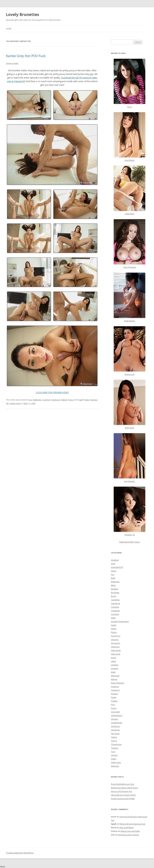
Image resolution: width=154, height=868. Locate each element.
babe (87, 400)
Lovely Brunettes (23, 14)
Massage (115, 676)
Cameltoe (115, 600)
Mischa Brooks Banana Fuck (132, 824)
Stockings (115, 730)
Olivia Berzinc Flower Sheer (123, 795)
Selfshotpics (117, 715)
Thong (114, 741)
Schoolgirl (115, 712)
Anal (113, 564)
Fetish (114, 629)
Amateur (115, 560)
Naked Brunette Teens (130, 542)
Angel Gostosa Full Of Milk (123, 799)
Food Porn (116, 636)
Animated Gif (117, 567)
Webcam (115, 766)
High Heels (116, 650)
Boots (114, 596)
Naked (64, 400)
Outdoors (115, 690)
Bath (113, 578)
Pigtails (114, 701)
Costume (115, 607)
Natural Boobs (118, 683)
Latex (113, 661)
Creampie (115, 611)
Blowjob (115, 589)
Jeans (114, 658)
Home (9, 29)
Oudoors (115, 687)
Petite (114, 697)
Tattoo (114, 737)
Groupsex (116, 643)
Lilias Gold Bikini (126, 827)
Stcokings (115, 726)
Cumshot (46, 400)
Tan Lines (115, 733)
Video (114, 759)
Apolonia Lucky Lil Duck (129, 835)
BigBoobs (37, 400)
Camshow (115, 603)
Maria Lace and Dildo (130, 831)
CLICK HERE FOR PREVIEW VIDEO (52, 392)
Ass (30, 400)
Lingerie (115, 668)
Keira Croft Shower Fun (122, 791)
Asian (114, 571)
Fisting (114, 632)
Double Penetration (120, 621)
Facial (114, 625)
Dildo (113, 618)
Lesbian (115, 665)
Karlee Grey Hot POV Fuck (26, 56)
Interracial (116, 654)
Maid (113, 672)
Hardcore (56, 400)
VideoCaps (116, 762)
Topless (115, 748)
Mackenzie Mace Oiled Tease (124, 788)
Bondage (115, 593)
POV (113, 705)
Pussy (71, 400)
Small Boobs (117, 723)
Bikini (113, 585)
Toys (113, 752)
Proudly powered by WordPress (20, 853)
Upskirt (114, 755)
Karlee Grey (15, 403)
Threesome (116, 744)
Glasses (115, 640)
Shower (115, 719)
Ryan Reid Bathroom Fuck (123, 784)
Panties (114, 694)
